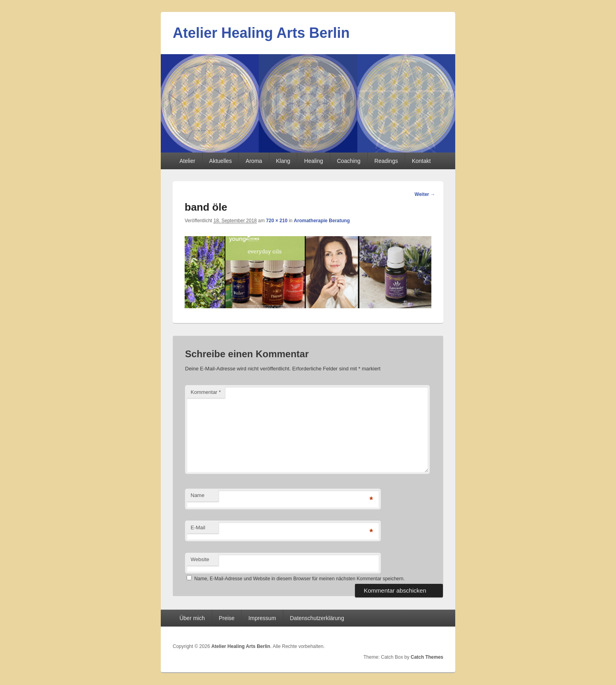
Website (200, 559)
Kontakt (421, 161)
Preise (227, 618)
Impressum (262, 618)
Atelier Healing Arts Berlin (261, 33)
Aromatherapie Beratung (322, 221)
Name (198, 495)
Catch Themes (427, 657)
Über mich (192, 618)
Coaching (349, 161)
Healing (313, 161)
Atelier (187, 161)
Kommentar (206, 392)
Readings (386, 161)
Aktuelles (221, 161)
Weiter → (425, 194)
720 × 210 (277, 221)
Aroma (254, 161)
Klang (283, 161)
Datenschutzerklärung (317, 618)
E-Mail (198, 527)
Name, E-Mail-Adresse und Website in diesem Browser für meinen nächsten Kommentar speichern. (299, 579)
